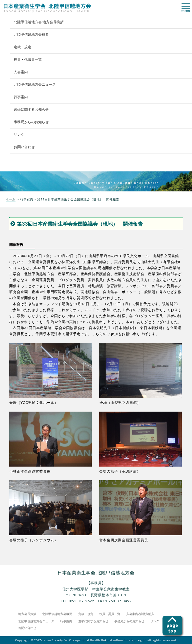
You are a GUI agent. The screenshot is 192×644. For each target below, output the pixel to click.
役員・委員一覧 (110, 614)
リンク (19, 134)
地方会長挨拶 (27, 614)
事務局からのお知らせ (31, 122)
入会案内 (21, 72)
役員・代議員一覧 (28, 59)
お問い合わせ (24, 147)
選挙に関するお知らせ (31, 109)
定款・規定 (22, 47)
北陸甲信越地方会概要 (31, 34)
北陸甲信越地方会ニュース (35, 84)
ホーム (11, 199)
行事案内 (21, 97)
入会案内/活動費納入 (140, 614)
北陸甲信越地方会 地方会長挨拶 (39, 22)
